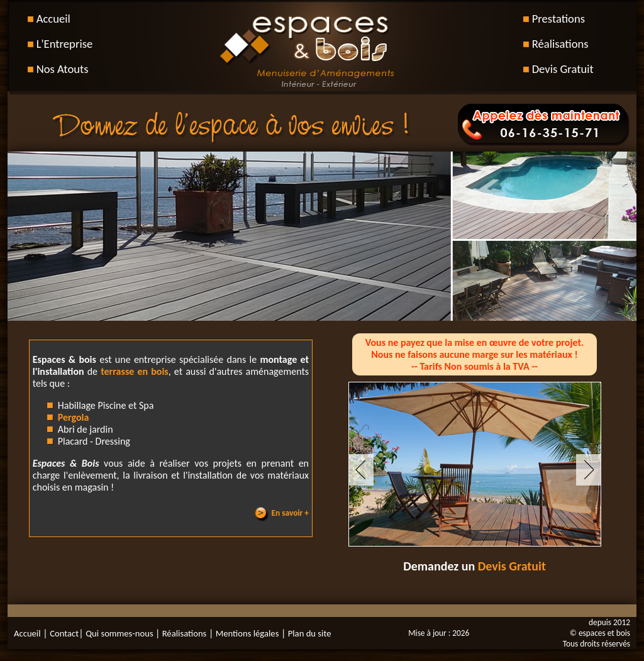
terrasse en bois (135, 371)
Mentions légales (246, 633)
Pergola (74, 417)
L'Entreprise (65, 44)
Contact (64, 633)
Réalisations (560, 44)
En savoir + (290, 513)
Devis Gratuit (563, 69)
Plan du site (308, 633)
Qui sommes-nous (120, 633)
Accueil (53, 19)
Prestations (558, 19)
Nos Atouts (63, 69)
